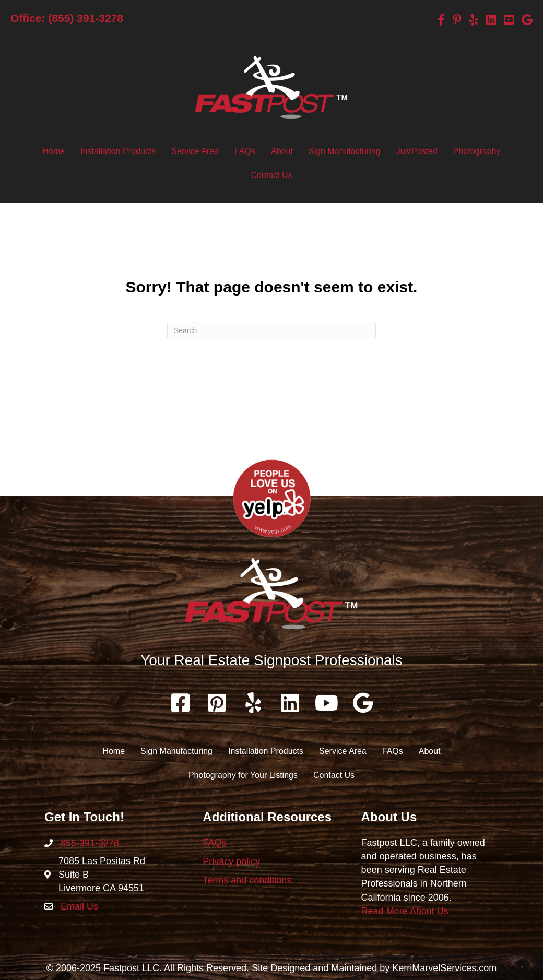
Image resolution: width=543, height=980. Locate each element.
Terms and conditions (247, 880)
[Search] (271, 330)
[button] (180, 703)
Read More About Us (405, 911)
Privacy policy (231, 861)
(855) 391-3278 (86, 18)
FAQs (214, 843)
